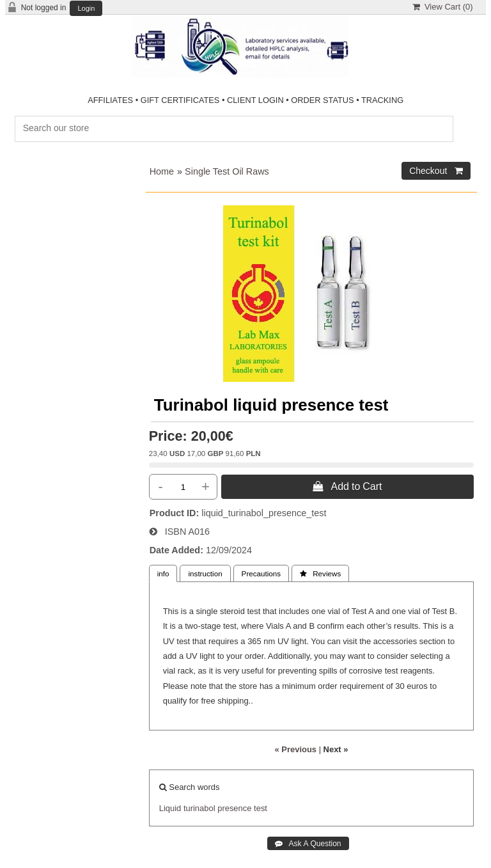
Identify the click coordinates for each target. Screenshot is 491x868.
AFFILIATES (110, 100)
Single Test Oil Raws (227, 171)
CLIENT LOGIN (255, 100)
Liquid (170, 808)
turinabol (199, 808)
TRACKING (382, 100)
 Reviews (320, 574)
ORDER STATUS (322, 100)
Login (86, 9)
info (163, 574)
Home (162, 171)
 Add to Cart (347, 486)
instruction (205, 574)
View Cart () (443, 7)
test (261, 808)
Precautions (261, 574)
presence (234, 808)
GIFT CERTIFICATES (180, 100)
